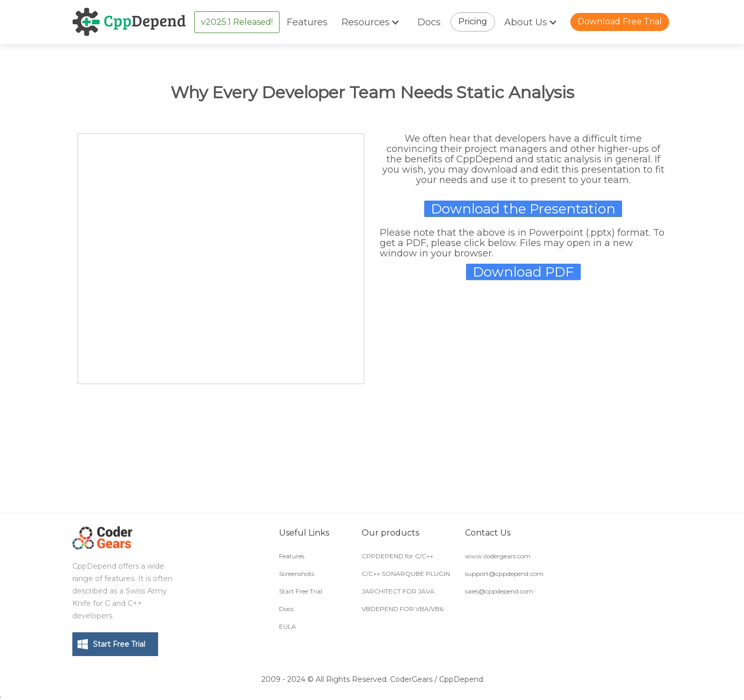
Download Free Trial (620, 21)
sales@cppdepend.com (499, 591)
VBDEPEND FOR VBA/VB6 (402, 609)
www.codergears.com (498, 556)
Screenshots (297, 574)
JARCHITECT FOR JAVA (398, 591)
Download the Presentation (523, 209)
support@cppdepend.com (504, 574)
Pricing (473, 21)
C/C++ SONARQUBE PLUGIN (406, 574)
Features (307, 22)
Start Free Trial (119, 644)
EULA (288, 626)
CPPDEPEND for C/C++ (398, 556)
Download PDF (523, 272)
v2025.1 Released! (237, 22)
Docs (429, 22)
